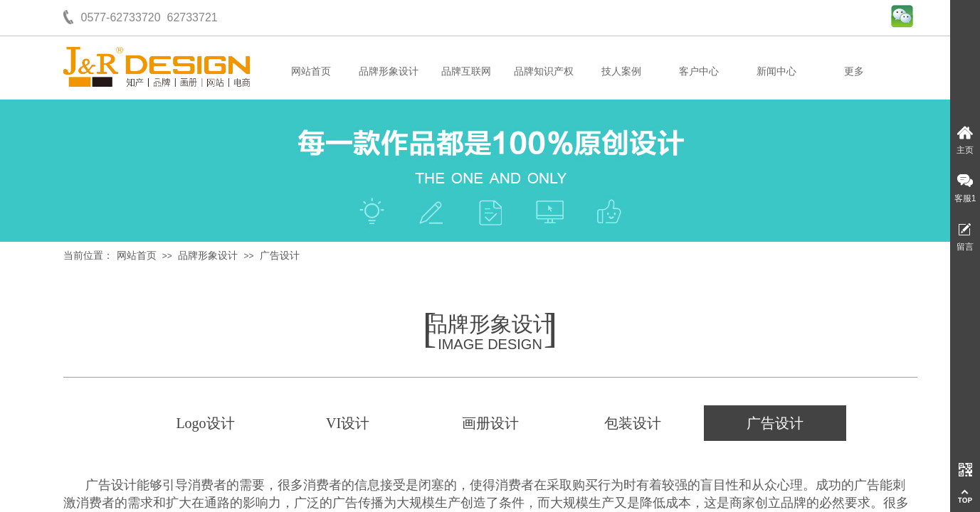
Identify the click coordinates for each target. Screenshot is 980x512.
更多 (854, 71)
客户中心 (699, 71)
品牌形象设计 (389, 71)
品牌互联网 (466, 71)
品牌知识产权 (544, 71)
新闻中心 (776, 71)
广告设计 (280, 256)
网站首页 (311, 71)
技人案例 (621, 71)
